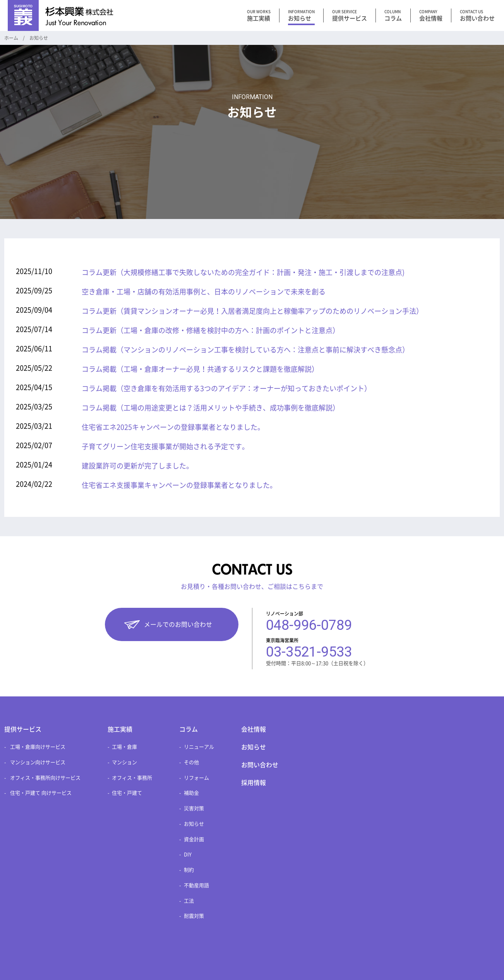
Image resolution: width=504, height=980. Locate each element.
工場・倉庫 (124, 747)
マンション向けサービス (38, 762)
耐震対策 (194, 916)
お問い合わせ (260, 765)
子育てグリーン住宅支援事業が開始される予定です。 (165, 446)
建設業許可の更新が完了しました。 (137, 466)
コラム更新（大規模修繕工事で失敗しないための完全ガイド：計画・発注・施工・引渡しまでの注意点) (243, 272)
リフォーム (196, 778)
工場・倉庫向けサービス (38, 747)
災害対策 (194, 808)
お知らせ (194, 824)
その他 (191, 762)
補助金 (191, 793)
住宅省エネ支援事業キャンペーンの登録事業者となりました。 (179, 485)
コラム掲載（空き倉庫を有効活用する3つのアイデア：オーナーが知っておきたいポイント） (226, 388)
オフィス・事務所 (132, 778)
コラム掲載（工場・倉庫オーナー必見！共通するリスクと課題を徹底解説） (200, 369)
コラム (189, 729)
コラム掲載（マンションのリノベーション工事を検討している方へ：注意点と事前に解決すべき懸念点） (245, 350)
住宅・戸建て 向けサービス (41, 793)
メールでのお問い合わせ (178, 624)
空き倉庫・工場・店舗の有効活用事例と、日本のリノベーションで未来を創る (204, 292)
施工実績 (120, 729)
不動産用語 (196, 885)
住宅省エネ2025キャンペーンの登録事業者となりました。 (173, 427)
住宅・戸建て (127, 793)
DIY (188, 854)
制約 (189, 870)
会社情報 (254, 729)
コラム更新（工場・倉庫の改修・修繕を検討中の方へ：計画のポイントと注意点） (211, 330)
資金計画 (194, 839)
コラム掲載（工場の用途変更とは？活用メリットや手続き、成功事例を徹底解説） (211, 408)
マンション (124, 762)
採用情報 (254, 783)
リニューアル (199, 747)
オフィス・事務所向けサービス (45, 778)
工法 (189, 901)
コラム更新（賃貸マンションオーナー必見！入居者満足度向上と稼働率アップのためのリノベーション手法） (252, 311)
